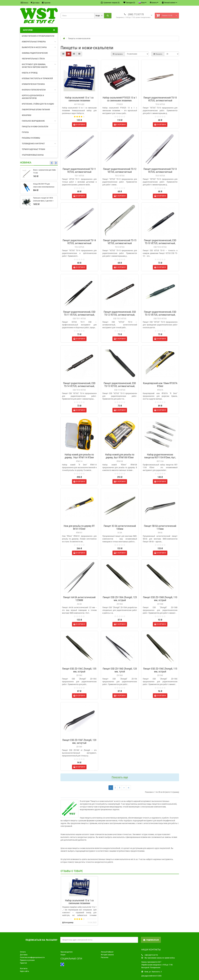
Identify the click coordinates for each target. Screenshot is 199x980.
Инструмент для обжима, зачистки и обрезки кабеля (39, 66)
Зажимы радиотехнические (35, 53)
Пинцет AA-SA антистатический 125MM (79, 599)
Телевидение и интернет (39, 144)
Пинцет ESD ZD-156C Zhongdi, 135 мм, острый (79, 670)
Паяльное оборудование (39, 121)
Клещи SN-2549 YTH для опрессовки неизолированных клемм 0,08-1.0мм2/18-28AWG (44, 187)
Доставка (35, 3)
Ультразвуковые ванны (33, 155)
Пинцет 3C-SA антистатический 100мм (120, 527)
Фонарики (27, 115)
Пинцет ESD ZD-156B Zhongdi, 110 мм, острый (160, 599)
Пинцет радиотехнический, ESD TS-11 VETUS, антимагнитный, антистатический (79, 315)
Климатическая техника (33, 84)
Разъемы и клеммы (31, 138)
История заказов (107, 955)
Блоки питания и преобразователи (38, 36)
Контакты (24, 968)
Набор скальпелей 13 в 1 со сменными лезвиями (79, 99)
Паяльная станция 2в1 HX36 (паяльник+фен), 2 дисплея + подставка (43, 201)
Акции (63, 955)
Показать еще (120, 777)
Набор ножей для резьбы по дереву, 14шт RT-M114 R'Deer (79, 456)
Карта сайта (24, 971)
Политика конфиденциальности (32, 957)
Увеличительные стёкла (33, 59)
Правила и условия (27, 960)
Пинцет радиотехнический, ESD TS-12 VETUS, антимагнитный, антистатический (120, 315)
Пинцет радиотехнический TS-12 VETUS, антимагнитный (120, 170)
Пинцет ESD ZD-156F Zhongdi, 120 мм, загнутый (79, 741)
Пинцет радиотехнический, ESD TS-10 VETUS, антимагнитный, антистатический (160, 243)
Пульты (25, 132)
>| (128, 788)
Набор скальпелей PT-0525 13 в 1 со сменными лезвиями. (120, 99)
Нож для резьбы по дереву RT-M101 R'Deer (79, 527)
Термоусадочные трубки (33, 149)
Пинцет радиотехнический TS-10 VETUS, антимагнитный (160, 99)
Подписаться (151, 940)
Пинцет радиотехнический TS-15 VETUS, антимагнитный (120, 242)
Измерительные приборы (39, 42)
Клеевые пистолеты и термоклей (37, 78)
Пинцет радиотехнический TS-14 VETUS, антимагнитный (79, 242)
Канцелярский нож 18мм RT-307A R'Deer (160, 385)
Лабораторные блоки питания (36, 110)
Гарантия (46, 3)
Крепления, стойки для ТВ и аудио (38, 104)
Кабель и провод (30, 73)
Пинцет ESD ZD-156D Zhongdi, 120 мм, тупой (120, 670)
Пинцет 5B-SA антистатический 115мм (160, 527)
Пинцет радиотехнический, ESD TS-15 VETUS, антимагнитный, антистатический (120, 386)
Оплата (24, 3)
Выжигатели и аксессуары (39, 47)
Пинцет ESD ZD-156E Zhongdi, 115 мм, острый (160, 670)
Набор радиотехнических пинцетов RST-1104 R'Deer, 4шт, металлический (160, 457)
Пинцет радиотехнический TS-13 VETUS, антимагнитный (160, 170)
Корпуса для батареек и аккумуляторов (33, 97)
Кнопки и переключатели (39, 90)
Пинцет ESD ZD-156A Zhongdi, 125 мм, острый (120, 599)
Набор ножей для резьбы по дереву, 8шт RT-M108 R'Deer (120, 456)
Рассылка (105, 957)
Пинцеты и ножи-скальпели (35, 127)
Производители (67, 952)
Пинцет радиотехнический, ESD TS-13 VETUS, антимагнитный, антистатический (160, 315)
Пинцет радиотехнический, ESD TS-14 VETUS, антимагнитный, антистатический (79, 386)
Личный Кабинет (107, 952)
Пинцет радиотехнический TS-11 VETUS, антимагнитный (79, 170)
